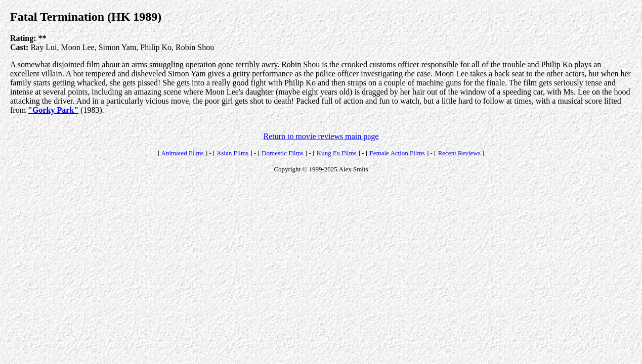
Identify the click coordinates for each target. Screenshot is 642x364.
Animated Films (183, 153)
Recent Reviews (459, 153)
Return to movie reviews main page (321, 136)
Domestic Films (283, 153)
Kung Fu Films (337, 153)
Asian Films (232, 153)
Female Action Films (397, 153)
